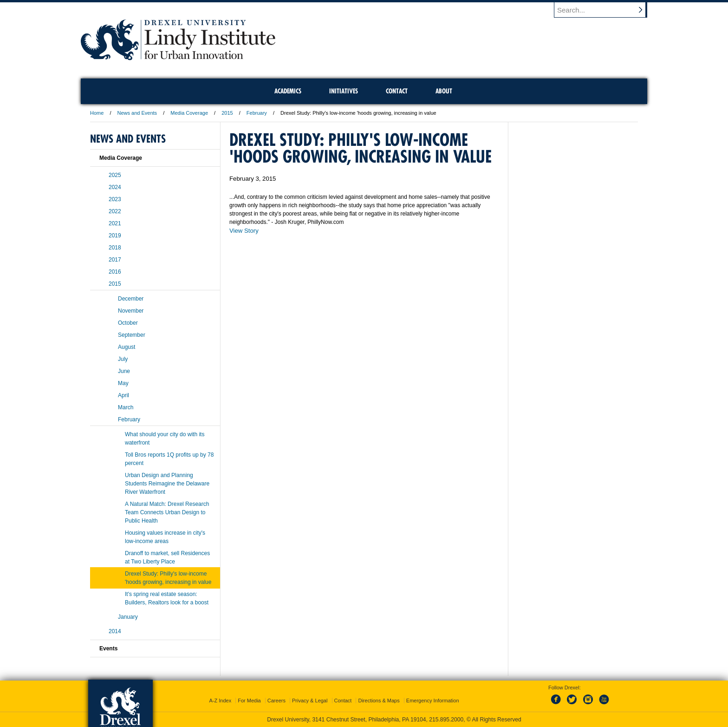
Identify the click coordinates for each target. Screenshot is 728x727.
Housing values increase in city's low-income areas (165, 537)
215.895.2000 (446, 720)
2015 (227, 113)
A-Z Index (220, 701)
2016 (115, 272)
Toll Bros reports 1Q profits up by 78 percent (169, 459)
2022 (115, 211)
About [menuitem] (444, 91)
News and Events (137, 113)
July (123, 359)
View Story (244, 231)
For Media (249, 701)
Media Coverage (189, 113)
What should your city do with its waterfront (165, 439)
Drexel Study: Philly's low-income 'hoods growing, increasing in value (168, 578)
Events (108, 648)
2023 (115, 199)
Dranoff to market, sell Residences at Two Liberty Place (167, 557)
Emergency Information (433, 701)
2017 (115, 260)
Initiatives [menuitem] (344, 91)
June (124, 371)
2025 (115, 175)
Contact (343, 701)
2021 (115, 223)
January (128, 617)
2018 (115, 248)
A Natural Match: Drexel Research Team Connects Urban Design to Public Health (167, 512)
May (123, 383)
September (132, 335)
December (131, 299)
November (131, 311)
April (123, 395)
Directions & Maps (379, 701)
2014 (115, 631)
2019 (115, 236)
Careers (276, 701)
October (128, 323)
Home (97, 113)
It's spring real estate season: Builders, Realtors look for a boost (167, 598)
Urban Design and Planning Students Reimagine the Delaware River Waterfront (167, 484)
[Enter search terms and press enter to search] (605, 10)
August (127, 347)
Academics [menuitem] (288, 91)
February (257, 113)
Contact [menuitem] (397, 91)
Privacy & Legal (310, 701)
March (126, 407)
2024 (115, 187)
